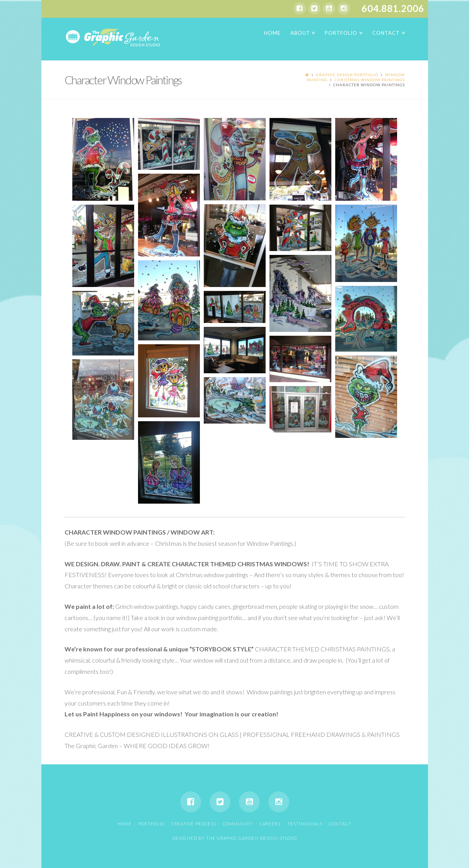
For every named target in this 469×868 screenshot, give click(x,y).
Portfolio (152, 824)
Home (125, 824)
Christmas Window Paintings (370, 80)
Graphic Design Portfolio (347, 75)
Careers (270, 824)
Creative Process (194, 824)
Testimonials (305, 824)
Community (238, 824)
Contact (340, 824)
